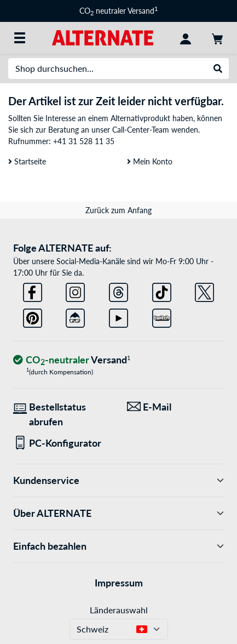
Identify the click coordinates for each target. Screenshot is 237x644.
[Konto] (186, 38)
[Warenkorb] (217, 38)
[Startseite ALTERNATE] (103, 37)
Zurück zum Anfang (119, 210)
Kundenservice (119, 480)
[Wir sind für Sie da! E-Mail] (176, 407)
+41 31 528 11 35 (84, 141)
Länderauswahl (119, 610)
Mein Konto (150, 161)
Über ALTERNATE (119, 513)
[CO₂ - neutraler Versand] (72, 360)
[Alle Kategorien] (20, 38)
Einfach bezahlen (119, 546)
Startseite (27, 161)
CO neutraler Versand (119, 11)
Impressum (119, 583)
